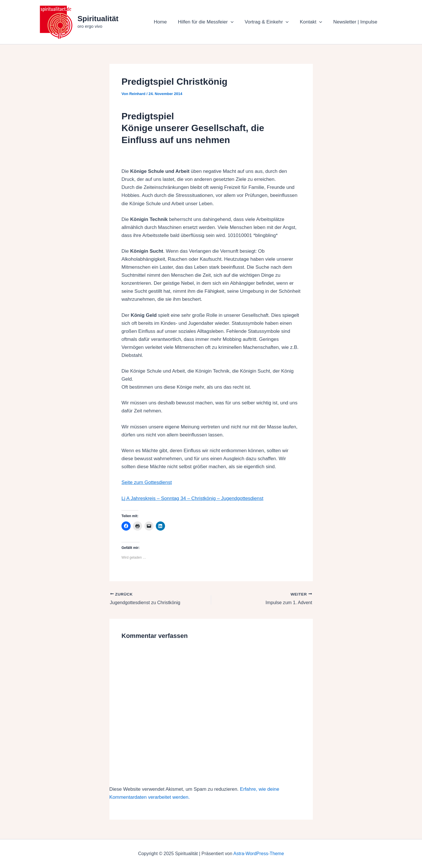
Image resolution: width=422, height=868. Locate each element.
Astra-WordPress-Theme (259, 854)
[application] (235, 22)
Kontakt (313, 22)
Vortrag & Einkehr (270, 22)
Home (167, 22)
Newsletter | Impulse (356, 22)
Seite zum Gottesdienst (147, 482)
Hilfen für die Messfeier (211, 22)
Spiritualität (98, 19)
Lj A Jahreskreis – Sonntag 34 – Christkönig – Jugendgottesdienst (192, 498)
